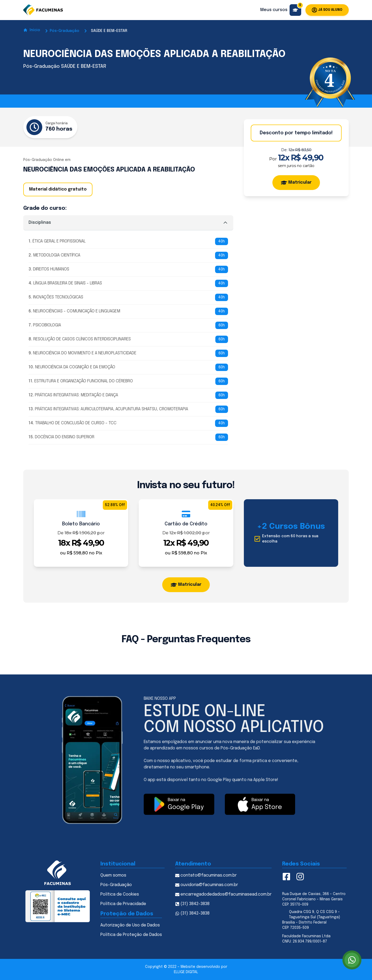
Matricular (296, 183)
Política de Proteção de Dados (131, 935)
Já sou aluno (327, 10)
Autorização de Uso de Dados (130, 925)
